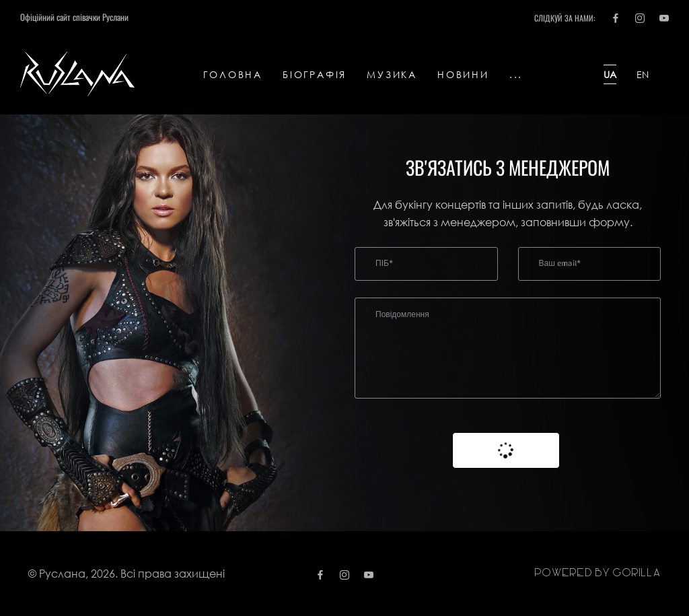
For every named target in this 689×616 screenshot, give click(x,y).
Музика (392, 74)
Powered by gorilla (597, 573)
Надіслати (506, 450)
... (516, 74)
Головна (233, 74)
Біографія (315, 74)
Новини (463, 74)
